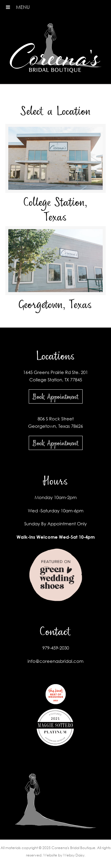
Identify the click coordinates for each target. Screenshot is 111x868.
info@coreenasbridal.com (55, 661)
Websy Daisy (74, 855)
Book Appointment (56, 397)
